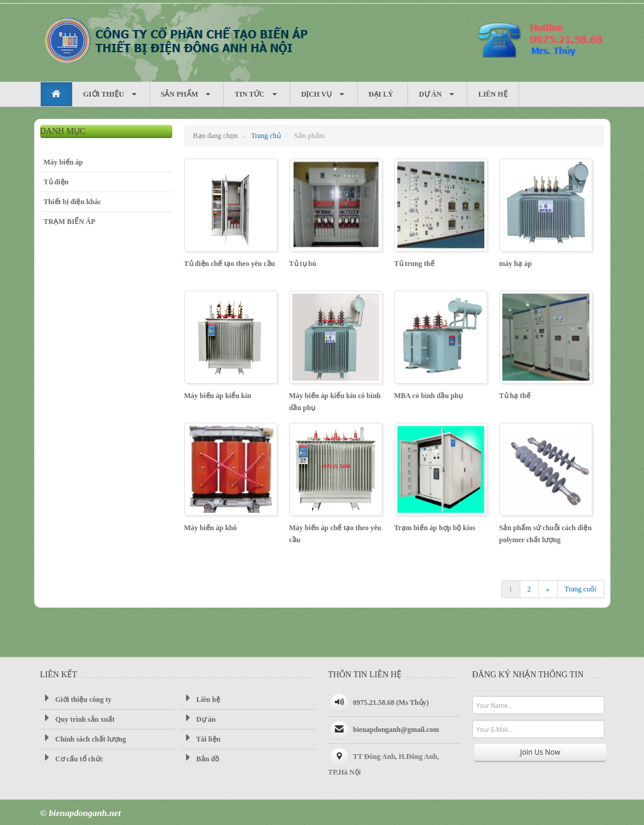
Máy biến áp (175, 40)
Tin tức (257, 95)
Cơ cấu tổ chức (72, 758)
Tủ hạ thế (515, 396)
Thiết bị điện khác (73, 202)
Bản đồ (200, 758)
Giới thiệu (111, 95)
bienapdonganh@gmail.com (396, 730)
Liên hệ (493, 94)
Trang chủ (266, 136)
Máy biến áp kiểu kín (218, 396)
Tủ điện (56, 182)
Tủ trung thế (414, 264)
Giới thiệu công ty (76, 699)
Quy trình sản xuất (78, 719)
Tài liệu (200, 739)
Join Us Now (540, 752)
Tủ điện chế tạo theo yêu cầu (230, 264)
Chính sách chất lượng (83, 739)
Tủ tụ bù (303, 264)
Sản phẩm (187, 95)
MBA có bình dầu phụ (429, 396)
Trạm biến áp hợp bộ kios (435, 528)
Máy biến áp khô (211, 528)
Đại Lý (383, 94)
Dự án (438, 95)
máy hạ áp (516, 264)
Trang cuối (581, 589)
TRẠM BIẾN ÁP (70, 222)
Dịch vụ (324, 95)
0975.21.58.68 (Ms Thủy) (391, 703)
